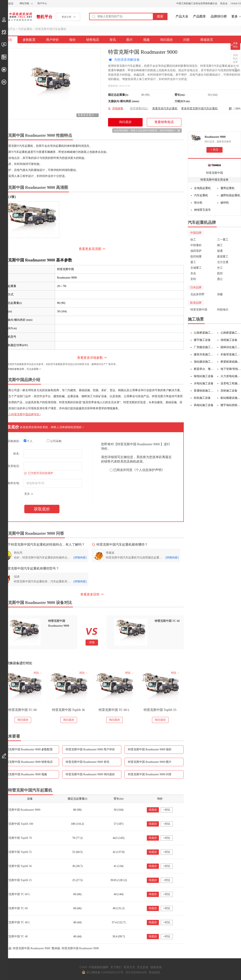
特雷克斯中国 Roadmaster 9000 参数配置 (28, 749)
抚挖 (220, 273)
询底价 (153, 810)
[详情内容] (80, 558)
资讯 (113, 40)
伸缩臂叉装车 (202, 210)
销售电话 (93, 40)
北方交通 (223, 262)
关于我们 (116, 967)
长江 (220, 268)
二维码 (237, 109)
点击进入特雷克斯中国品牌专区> (20, 414)
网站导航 (25, 3)
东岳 (193, 273)
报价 (73, 40)
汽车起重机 (25, 29)
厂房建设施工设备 (204, 347)
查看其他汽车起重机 (165, 108)
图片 (130, 40)
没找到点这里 (235, 59)
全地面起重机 (202, 188)
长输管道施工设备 (231, 354)
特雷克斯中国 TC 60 (22, 710)
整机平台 (44, 17)
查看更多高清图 (90, 249)
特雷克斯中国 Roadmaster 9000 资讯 (87, 762)
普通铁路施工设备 (204, 391)
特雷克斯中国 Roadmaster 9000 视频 (25, 774)
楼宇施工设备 (202, 340)
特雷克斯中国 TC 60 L (114, 710)
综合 (9, 40)
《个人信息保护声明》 (149, 470)
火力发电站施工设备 (231, 376)
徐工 (193, 240)
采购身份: (14, 441)
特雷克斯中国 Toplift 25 (17, 880)
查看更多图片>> (88, 115)
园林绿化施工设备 (231, 347)
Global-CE (236, 3)
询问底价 (166, 40)
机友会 (224, 3)
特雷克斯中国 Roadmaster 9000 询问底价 (90, 774)
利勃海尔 (223, 310)
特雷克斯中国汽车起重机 (51, 29)
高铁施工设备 (229, 391)
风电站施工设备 (204, 405)
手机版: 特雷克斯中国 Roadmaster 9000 (27, 948)
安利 (193, 279)
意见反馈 (143, 967)
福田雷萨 (196, 251)
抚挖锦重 (196, 257)
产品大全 (182, 16)
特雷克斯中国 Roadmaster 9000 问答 (150, 774)
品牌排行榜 (219, 16)
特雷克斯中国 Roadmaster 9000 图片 (150, 762)
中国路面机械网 (16, 17)
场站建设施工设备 (204, 362)
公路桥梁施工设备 (204, 333)
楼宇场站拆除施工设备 (231, 405)
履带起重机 (228, 188)
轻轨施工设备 (202, 398)
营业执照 (154, 972)
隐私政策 (156, 967)
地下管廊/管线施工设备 (231, 369)
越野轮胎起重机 (230, 195)
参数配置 (29, 40)
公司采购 (54, 441)
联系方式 (129, 967)
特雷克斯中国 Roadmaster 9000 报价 (150, 749)
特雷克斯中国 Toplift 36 (68, 710)
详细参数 (118, 108)
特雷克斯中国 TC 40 (15, 936)
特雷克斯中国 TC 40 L (17, 922)
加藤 (220, 294)
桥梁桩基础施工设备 (231, 362)
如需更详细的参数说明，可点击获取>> (21, 369)
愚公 (220, 279)
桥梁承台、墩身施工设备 (204, 369)
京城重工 (196, 268)
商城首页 (207, 40)
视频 (146, 40)
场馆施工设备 (229, 340)
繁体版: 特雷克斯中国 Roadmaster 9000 (75, 948)
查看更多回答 (90, 594)
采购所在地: (12, 483)
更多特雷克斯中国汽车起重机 (199, 108)
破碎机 (225, 203)
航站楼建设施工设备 (231, 398)
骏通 (220, 251)
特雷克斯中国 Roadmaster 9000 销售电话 (28, 762)
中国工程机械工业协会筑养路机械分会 (197, 3)
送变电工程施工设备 (231, 383)
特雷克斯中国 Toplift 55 (160, 710)
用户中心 (42, 3)
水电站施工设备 (204, 383)
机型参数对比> (139, 108)
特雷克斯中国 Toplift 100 (18, 824)
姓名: (16, 454)
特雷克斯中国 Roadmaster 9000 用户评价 (90, 749)
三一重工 (223, 240)
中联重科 (196, 245)
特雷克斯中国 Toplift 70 (17, 838)
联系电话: (14, 466)
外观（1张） (9, 197)
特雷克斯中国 (214, 173)
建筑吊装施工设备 (204, 354)
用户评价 (52, 40)
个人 (28, 441)
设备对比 (235, 45)
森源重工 (223, 257)
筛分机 (198, 203)
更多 (235, 16)
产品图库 (199, 16)
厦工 (193, 262)
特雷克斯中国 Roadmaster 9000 (22, 810)
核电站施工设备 (204, 376)
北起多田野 (197, 294)
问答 (187, 40)
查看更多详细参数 (90, 358)
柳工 (220, 245)
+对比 (167, 810)
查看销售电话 (164, 122)
